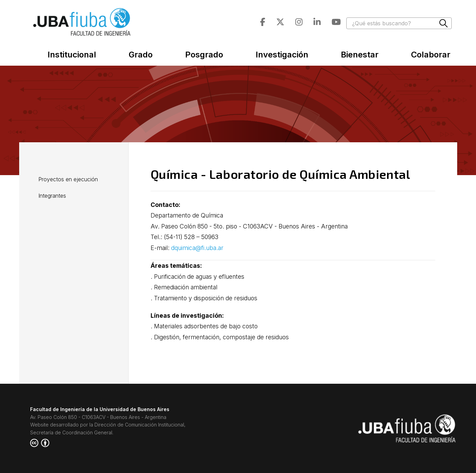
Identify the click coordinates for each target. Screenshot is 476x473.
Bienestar (360, 55)
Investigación (282, 55)
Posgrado (204, 55)
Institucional (72, 55)
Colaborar (431, 55)
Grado (141, 55)
